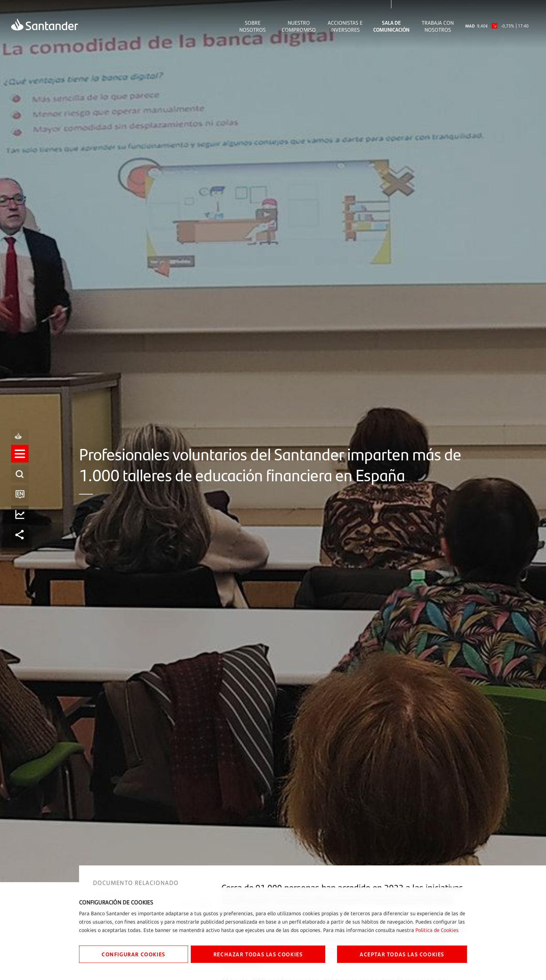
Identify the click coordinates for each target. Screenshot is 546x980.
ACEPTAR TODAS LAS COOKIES (402, 954)
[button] (20, 460)
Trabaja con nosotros (438, 26)
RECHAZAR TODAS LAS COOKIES (258, 954)
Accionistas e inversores (345, 26)
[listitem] (20, 460)
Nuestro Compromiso (299, 26)
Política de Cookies (437, 930)
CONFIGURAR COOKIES (134, 954)
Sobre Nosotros (252, 26)
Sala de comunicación (391, 26)
